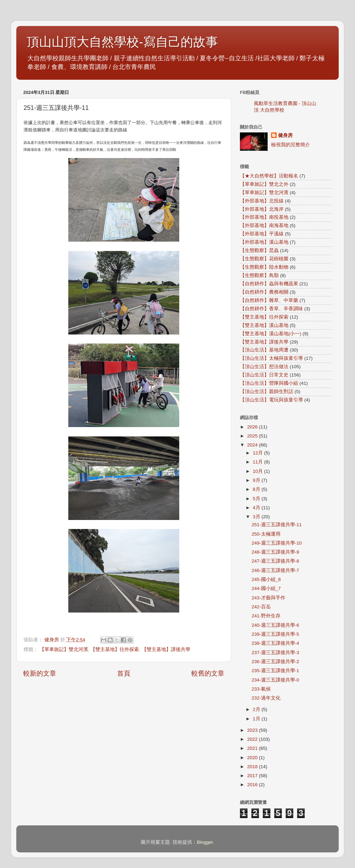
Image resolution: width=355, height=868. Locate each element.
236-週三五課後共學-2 (275, 662)
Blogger (205, 842)
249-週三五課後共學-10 (277, 543)
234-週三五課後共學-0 (275, 680)
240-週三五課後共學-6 (275, 625)
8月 (257, 489)
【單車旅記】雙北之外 (264, 184)
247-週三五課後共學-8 (275, 561)
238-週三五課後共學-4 (275, 643)
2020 (253, 758)
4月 (257, 508)
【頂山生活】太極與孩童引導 (271, 358)
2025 (253, 436)
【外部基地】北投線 (262, 201)
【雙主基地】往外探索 (115, 649)
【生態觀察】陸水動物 (264, 267)
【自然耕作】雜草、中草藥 (269, 300)
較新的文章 (40, 673)
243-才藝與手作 (269, 598)
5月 (257, 499)
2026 (253, 427)
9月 (257, 480)
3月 (257, 517)
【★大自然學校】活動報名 (269, 176)
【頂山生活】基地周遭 (264, 350)
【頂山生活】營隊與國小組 (269, 383)
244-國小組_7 (266, 588)
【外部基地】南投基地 (264, 217)
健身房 (285, 135)
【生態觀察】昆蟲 (259, 250)
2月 (257, 709)
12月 (258, 453)
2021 (253, 748)
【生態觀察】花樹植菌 (264, 259)
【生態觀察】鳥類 (259, 275)
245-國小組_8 (266, 579)
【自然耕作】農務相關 (264, 292)
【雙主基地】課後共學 (166, 649)
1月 (257, 719)
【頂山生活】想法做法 (264, 367)
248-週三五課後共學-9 (275, 552)
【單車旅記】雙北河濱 (64, 649)
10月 (258, 471)
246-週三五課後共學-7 (275, 570)
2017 (253, 776)
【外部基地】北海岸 (262, 209)
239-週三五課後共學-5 (275, 634)
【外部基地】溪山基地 (264, 242)
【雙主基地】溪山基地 (264, 325)
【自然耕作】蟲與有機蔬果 (269, 284)
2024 (253, 445)
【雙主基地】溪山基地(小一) (271, 334)
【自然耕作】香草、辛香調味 (271, 309)
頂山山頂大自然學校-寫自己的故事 (122, 42)
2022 (253, 739)
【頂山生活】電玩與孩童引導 (271, 400)
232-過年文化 (266, 698)
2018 (253, 767)
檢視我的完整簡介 (291, 145)
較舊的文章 (208, 673)
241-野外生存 (266, 616)
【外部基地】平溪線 (262, 234)
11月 (258, 462)
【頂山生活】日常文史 (264, 375)
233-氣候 (261, 689)
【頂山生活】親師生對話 (267, 392)
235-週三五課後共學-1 (275, 671)
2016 (253, 785)
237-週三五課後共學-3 (275, 653)
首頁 (124, 673)
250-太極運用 (266, 534)
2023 (253, 730)
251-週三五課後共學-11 (277, 525)
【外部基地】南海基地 (264, 225)
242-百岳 (261, 607)
